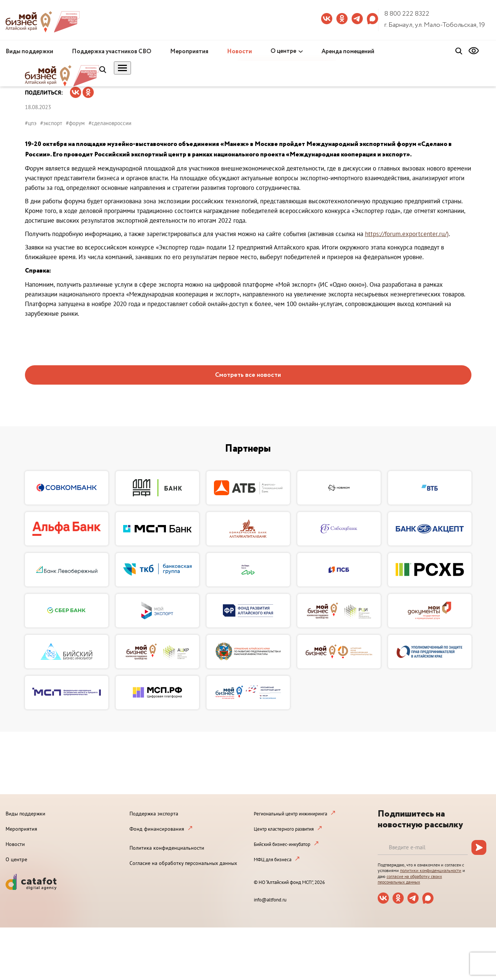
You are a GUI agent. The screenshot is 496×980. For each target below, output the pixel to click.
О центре (283, 51)
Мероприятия (189, 52)
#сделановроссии (110, 123)
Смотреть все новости (248, 375)
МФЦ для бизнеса (273, 860)
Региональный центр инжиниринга (290, 814)
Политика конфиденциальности (167, 848)
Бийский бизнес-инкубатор (282, 844)
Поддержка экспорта (154, 814)
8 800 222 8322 (407, 14)
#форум (75, 123)
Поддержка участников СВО (112, 52)
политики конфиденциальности (431, 870)
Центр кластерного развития (284, 829)
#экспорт (51, 123)
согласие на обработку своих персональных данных (410, 879)
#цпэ (31, 123)
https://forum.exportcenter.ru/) (407, 234)
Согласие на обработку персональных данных (183, 863)
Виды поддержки (29, 52)
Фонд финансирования (157, 829)
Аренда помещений (348, 52)
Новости (239, 52)
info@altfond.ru (270, 900)
